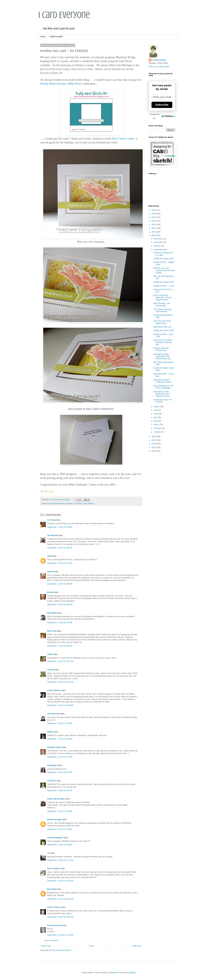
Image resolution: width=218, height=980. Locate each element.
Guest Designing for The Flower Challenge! (163, 387)
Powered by (162, 116)
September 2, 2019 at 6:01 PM (60, 772)
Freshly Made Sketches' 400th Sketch (61, 84)
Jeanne (50, 572)
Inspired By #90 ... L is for (164, 286)
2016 (154, 444)
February (158, 428)
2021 (154, 228)
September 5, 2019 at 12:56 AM (60, 899)
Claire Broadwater (55, 838)
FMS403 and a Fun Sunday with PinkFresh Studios (164, 270)
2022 (154, 225)
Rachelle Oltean (54, 747)
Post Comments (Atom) (61, 950)
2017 (154, 440)
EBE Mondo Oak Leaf (162, 327)
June (156, 414)
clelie (50, 556)
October (157, 246)
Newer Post (46, 946)
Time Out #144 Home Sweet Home (162, 322)
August (157, 407)
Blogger (133, 973)
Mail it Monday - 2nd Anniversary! (162, 305)
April (156, 421)
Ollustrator (114, 973)
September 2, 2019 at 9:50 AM (60, 646)
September (158, 250)
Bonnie (50, 592)
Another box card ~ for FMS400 (162, 401)
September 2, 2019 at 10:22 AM (60, 661)
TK (48, 853)
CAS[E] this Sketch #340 (163, 282)
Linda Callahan (54, 690)
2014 (154, 451)
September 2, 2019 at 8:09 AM (60, 584)
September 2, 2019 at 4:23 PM (60, 757)
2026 (154, 210)
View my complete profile (159, 67)
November (158, 242)
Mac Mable (52, 613)
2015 (154, 447)
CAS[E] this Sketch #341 (163, 259)
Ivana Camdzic (54, 868)
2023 (154, 221)
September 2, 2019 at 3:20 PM (60, 739)
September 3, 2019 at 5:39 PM (60, 845)
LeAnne (51, 670)
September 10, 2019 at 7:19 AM (60, 935)
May (156, 417)
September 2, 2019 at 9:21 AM (60, 623)
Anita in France (54, 907)
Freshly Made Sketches (56, 503)
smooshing (78, 503)
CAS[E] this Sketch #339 (163, 331)
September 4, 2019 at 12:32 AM (60, 860)
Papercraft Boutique (56, 799)
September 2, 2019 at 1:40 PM (60, 723)
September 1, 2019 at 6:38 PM (60, 527)
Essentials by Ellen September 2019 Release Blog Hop (162, 356)
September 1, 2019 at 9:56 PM (60, 548)
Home (43, 37)
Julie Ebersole (54, 714)
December (158, 239)
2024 (154, 217)
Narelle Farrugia (54, 819)
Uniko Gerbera (88, 503)
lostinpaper (52, 765)
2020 (154, 232)
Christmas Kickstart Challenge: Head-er (162, 381)
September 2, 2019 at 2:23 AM (60, 563)
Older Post (137, 946)
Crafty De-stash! (56, 37)
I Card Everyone (64, 15)
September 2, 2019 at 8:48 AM (60, 605)
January (157, 432)
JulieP (50, 654)
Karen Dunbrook (55, 925)
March (157, 425)
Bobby (50, 732)
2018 (154, 437)
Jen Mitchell (53, 535)
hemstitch (69, 503)
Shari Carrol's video (123, 139)
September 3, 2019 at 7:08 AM (60, 829)
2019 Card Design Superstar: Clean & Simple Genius (162, 298)
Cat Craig (51, 520)
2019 (154, 235)
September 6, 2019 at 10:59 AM (60, 917)
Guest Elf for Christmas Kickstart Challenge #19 (163, 342)
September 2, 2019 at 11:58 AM (60, 705)
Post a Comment (51, 940)
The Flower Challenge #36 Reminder (162, 310)
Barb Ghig (52, 889)
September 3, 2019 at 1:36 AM (60, 811)
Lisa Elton (52, 781)
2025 (154, 214)
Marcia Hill (52, 631)
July (156, 410)
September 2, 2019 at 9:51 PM (60, 791)
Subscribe (162, 105)
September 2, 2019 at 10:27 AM (60, 682)
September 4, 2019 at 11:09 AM (60, 881)
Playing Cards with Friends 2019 (161, 349)
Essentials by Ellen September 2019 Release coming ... (162, 394)
